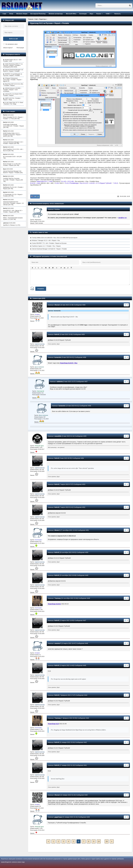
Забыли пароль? (8, 48)
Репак (11, 14)
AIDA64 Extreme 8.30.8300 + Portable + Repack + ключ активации (12, 90)
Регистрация (20, 48)
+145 (35, 197)
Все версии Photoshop (38, 14)
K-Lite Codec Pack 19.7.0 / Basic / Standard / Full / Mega (13, 103)
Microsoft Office (71, 14)
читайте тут (122, 218)
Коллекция (83, 14)
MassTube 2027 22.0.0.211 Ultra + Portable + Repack (13, 85)
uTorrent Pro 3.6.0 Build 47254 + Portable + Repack (13, 95)
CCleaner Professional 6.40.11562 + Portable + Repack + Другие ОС (13, 80)
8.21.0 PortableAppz (72, 183)
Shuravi (57, 305)
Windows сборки (22, 14)
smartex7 (58, 643)
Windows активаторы (56, 14)
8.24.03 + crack (35, 183)
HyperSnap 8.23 (53, 724)
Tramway (58, 598)
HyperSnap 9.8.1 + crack (45, 181)
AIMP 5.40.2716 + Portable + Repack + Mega (12, 99)
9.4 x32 (64, 181)
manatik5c (58, 436)
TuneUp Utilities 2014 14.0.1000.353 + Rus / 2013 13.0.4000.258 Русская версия (55, 238)
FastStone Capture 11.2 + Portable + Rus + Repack (46, 246)
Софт (4, 14)
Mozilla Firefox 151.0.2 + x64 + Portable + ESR (13, 60)
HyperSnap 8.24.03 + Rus (69, 363)
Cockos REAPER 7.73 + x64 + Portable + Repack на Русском (49, 243)
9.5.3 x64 (71, 181)
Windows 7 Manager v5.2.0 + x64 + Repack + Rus (46, 240)
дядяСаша (58, 817)
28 (107, 841)
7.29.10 (115, 183)
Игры (91, 14)
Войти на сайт (14, 39)
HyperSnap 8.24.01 (54, 604)
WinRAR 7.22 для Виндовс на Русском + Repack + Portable (13, 75)
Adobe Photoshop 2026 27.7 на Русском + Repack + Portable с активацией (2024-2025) (13, 65)
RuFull (57, 334)
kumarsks (58, 357)
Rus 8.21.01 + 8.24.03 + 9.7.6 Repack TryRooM (96, 183)
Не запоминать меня (11, 44)
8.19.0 (57, 183)
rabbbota (60, 382)
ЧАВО (108, 14)
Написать (117, 14)
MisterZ (57, 530)
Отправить (41, 289)
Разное (99, 14)
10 (99, 841)
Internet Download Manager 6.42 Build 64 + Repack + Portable (49, 249)
